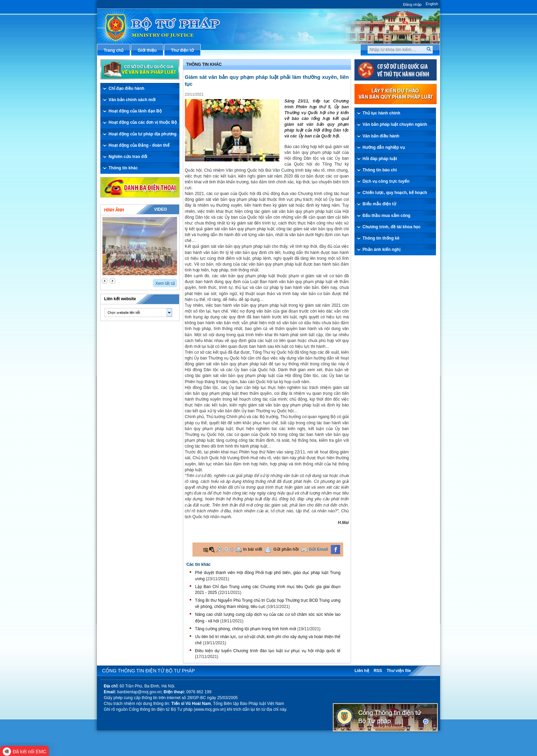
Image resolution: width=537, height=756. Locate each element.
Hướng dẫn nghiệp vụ (384, 147)
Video (160, 209)
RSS (378, 671)
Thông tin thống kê (381, 238)
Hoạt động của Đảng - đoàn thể (139, 145)
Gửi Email (319, 549)
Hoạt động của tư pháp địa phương (142, 134)
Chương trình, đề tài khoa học (392, 227)
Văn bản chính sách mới (132, 100)
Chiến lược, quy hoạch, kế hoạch (395, 193)
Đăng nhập (412, 4)
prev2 (105, 281)
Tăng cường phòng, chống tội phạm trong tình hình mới (245, 629)
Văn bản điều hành (381, 136)
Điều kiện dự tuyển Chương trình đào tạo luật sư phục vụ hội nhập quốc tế (268, 651)
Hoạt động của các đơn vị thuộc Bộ (143, 122)
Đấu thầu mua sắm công (387, 216)
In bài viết (253, 549)
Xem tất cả (165, 283)
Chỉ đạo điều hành (126, 88)
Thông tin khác (123, 168)
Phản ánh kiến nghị (382, 249)
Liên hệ (362, 671)
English (432, 4)
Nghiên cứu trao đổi (128, 157)
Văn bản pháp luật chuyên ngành (395, 124)
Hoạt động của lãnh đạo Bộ (135, 111)
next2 (113, 281)
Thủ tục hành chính (382, 113)
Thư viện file (399, 671)
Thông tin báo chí (380, 170)
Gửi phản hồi (286, 549)
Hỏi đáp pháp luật (380, 159)
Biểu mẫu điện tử (379, 204)
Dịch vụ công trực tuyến (386, 181)
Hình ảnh (114, 210)
